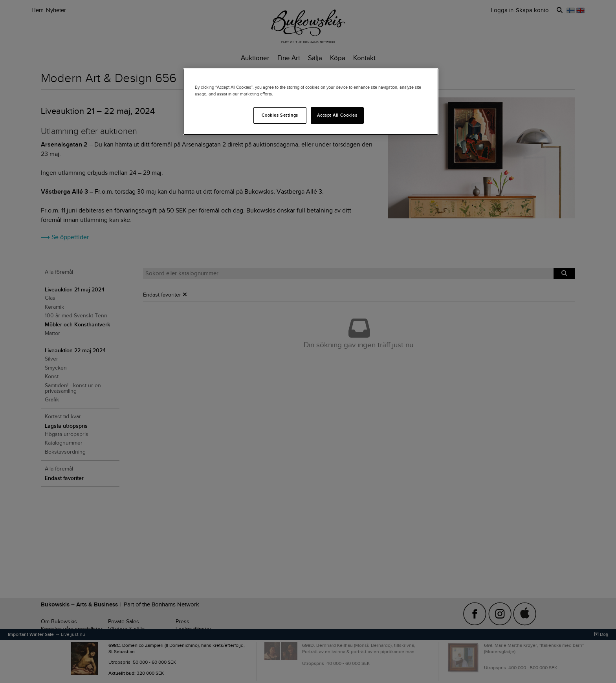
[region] (311, 102)
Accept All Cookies (337, 115)
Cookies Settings (280, 115)
